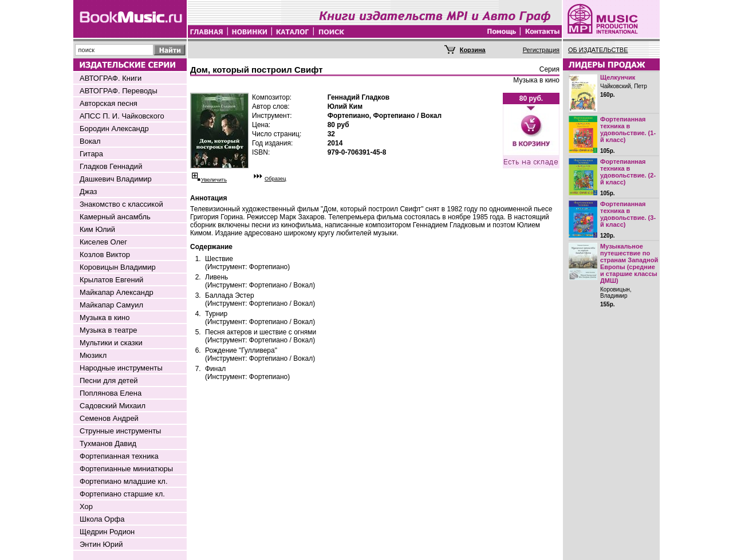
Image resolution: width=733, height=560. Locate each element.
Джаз (88, 192)
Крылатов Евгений (111, 280)
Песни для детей (109, 380)
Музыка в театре (109, 330)
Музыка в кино (105, 318)
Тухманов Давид (108, 443)
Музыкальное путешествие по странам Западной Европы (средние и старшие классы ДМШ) (629, 263)
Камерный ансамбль (115, 217)
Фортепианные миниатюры (126, 469)
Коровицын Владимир (118, 267)
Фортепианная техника (119, 456)
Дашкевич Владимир (116, 179)
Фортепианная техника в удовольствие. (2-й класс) (628, 172)
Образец (275, 179)
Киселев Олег (103, 242)
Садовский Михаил (113, 406)
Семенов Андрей (109, 418)
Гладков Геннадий (111, 166)
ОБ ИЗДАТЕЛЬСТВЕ (598, 50)
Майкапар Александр (117, 292)
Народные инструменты (121, 368)
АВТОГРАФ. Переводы (119, 91)
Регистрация (541, 50)
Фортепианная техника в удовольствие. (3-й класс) (628, 214)
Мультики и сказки (111, 343)
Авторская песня (109, 103)
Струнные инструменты (120, 431)
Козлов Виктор (105, 255)
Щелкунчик (618, 77)
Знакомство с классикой (121, 204)
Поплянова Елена (111, 393)
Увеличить (214, 180)
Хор (86, 506)
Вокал (90, 141)
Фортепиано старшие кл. (122, 494)
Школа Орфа (102, 519)
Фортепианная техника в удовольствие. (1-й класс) (628, 129)
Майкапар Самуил (111, 305)
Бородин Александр (114, 129)
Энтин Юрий (101, 544)
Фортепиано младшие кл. (124, 481)
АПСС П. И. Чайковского (122, 116)
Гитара (91, 154)
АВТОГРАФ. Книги (111, 78)
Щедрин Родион (107, 532)
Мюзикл (93, 355)
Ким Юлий (97, 229)
